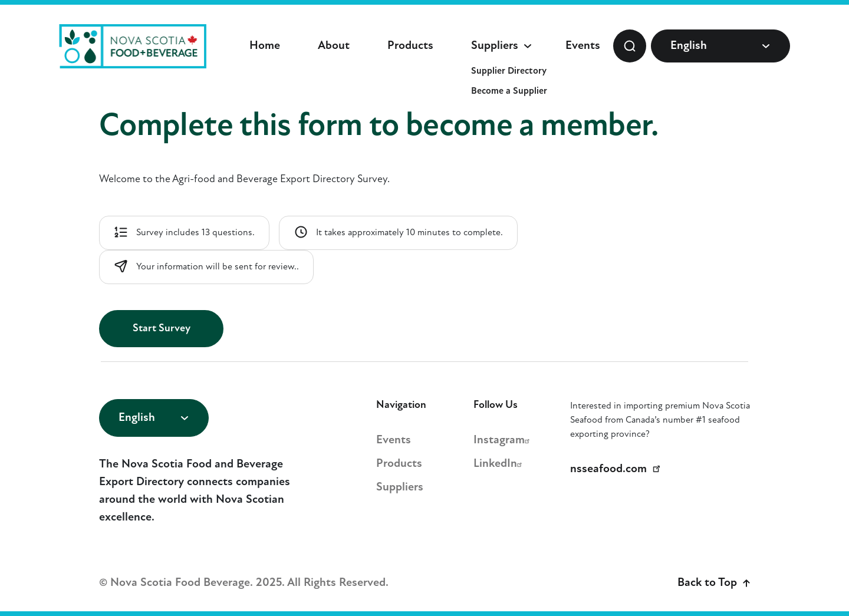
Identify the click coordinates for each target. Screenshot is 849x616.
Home (265, 46)
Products (410, 46)
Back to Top (714, 583)
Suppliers (495, 46)
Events (583, 46)
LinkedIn (499, 464)
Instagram (503, 440)
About (334, 46)
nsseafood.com (617, 469)
